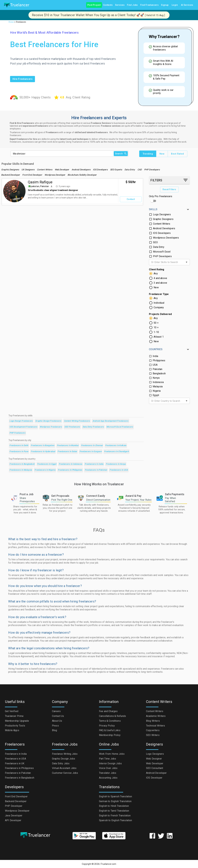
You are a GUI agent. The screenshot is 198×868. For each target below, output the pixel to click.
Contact (131, 199)
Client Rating (157, 269)
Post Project (94, 5)
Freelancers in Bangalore (43, 446)
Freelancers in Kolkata (116, 446)
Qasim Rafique (40, 182)
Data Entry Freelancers (93, 427)
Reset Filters (169, 189)
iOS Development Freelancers (23, 427)
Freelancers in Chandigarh (116, 452)
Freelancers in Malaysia (21, 470)
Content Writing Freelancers (77, 421)
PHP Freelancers (17, 433)
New (162, 154)
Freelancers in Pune (19, 452)
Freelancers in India (94, 464)
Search (121, 154)
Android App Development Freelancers (111, 421)
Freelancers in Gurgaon (91, 452)
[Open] (187, 262)
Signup (165, 5)
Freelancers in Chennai (92, 446)
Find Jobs (132, 5)
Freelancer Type (159, 294)
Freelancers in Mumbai (68, 446)
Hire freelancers (23, 79)
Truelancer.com (108, 864)
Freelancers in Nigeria (45, 470)
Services (120, 5)
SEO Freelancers (72, 427)
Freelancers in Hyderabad (43, 452)
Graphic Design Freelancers (48, 421)
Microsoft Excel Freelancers (120, 427)
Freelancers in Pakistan (96, 470)
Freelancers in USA (119, 470)
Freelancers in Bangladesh (22, 464)
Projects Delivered (160, 314)
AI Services (187, 5)
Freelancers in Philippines (70, 470)
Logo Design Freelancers (21, 421)
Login (175, 5)
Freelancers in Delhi (19, 446)
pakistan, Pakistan (40, 186)
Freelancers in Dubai (67, 452)
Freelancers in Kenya (116, 464)
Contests (108, 5)
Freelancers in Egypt (47, 464)
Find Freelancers (149, 5)
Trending (148, 154)
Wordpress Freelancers (51, 427)
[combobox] (167, 262)
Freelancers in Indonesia (70, 464)
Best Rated (177, 154)
